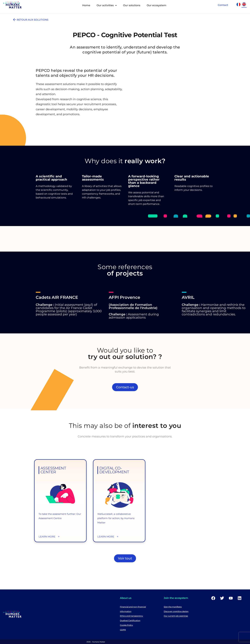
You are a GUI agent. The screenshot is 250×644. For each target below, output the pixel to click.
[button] (107, 5)
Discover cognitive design (176, 611)
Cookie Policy (126, 625)
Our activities (107, 5)
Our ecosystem (156, 5)
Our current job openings (176, 616)
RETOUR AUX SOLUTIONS (30, 20)
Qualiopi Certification (130, 620)
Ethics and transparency (131, 616)
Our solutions (132, 5)
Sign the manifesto (173, 607)
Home (86, 5)
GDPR (123, 630)
